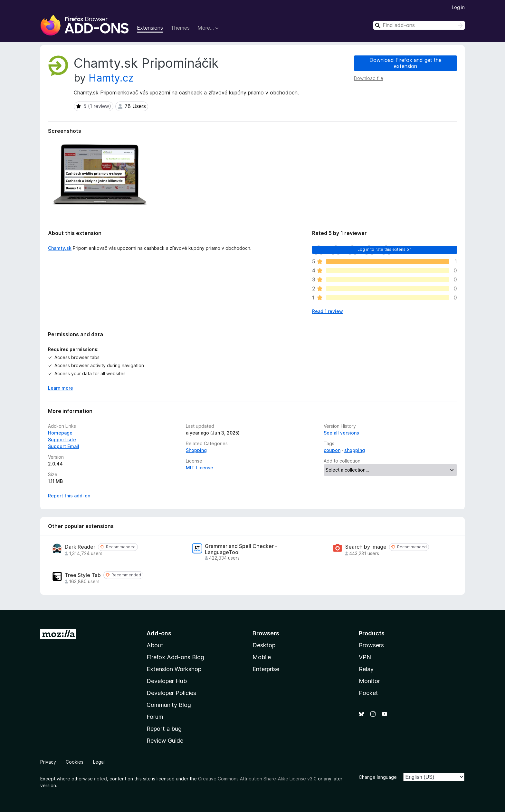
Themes (180, 28)
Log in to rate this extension (385, 249)
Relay (366, 669)
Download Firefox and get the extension (405, 63)
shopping (355, 450)
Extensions (150, 28)
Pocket (368, 693)
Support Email (64, 446)
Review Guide (165, 741)
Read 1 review (328, 311)
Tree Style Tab (83, 575)
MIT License (200, 468)
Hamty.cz (111, 78)
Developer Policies (171, 693)
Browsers (371, 645)
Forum (155, 717)
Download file (369, 78)
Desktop (264, 645)
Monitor (369, 681)
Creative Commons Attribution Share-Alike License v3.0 (257, 779)
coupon (332, 450)
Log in (458, 7)
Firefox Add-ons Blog (175, 657)
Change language (378, 777)
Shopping (196, 450)
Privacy (48, 762)
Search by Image (366, 547)
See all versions (341, 433)
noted (100, 779)
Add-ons (159, 633)
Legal (99, 762)
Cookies (75, 762)
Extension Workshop (174, 669)
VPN (365, 657)
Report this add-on (69, 496)
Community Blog (169, 705)
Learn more (61, 388)
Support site (62, 440)
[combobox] (419, 25)
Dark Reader (80, 547)
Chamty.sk (60, 248)
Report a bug (164, 729)
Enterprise (266, 669)
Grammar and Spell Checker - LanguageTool (241, 549)
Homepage (60, 433)
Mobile (262, 657)
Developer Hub (167, 681)
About (155, 645)
